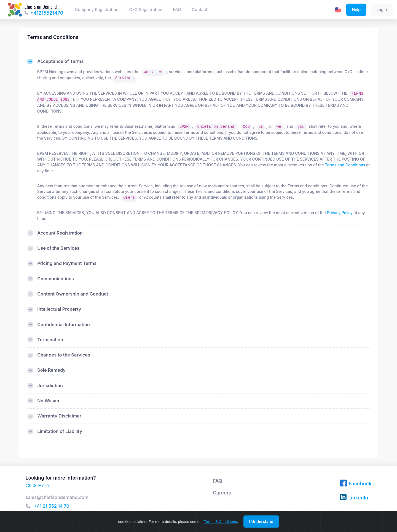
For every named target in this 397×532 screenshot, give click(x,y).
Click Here (37, 486)
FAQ (177, 10)
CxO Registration (146, 10)
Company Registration (97, 10)
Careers (222, 493)
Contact (200, 10)
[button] (28, 506)
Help (356, 10)
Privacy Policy (340, 213)
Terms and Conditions (345, 165)
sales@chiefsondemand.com (57, 497)
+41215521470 (47, 13)
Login (382, 10)
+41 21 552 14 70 (52, 506)
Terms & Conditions (221, 522)
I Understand (261, 521)
